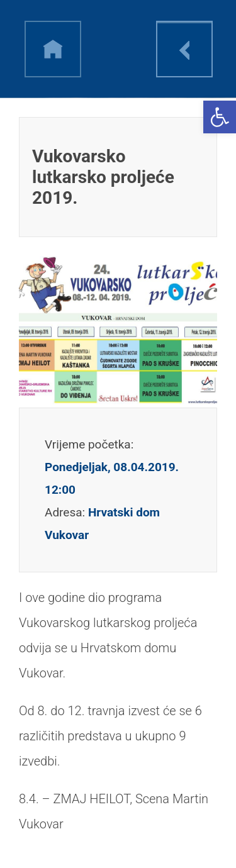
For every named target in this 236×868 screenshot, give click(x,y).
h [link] (53, 49)
